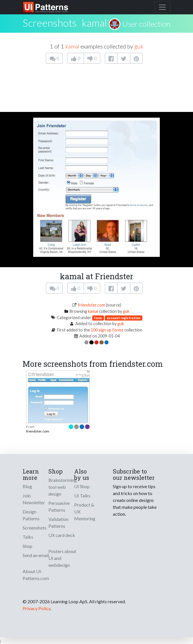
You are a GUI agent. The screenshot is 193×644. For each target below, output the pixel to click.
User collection (146, 24)
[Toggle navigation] (162, 7)
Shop (27, 546)
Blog (27, 486)
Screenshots (35, 528)
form (98, 318)
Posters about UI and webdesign (62, 558)
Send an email (36, 555)
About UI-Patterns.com (36, 575)
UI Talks (82, 495)
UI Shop (82, 486)
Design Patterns (31, 515)
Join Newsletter (34, 499)
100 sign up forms (107, 330)
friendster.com (91, 305)
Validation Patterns (58, 522)
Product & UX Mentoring (85, 512)
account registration (124, 318)
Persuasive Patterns (59, 506)
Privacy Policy (37, 608)
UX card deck (62, 535)
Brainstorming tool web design (63, 487)
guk (139, 46)
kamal (94, 23)
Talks (28, 537)
